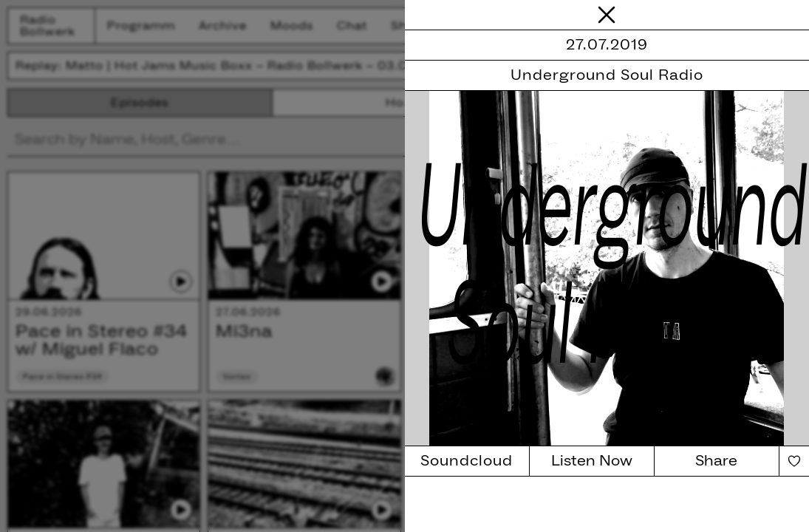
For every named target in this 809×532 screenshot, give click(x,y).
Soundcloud (467, 461)
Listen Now (592, 461)
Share (716, 461)
